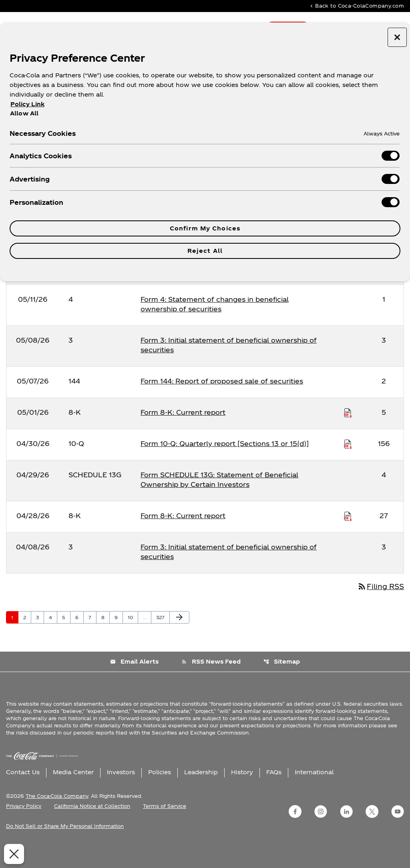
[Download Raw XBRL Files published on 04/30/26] (348, 465)
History (242, 794)
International (314, 794)
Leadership (201, 794)
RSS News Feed (211, 684)
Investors (121, 794)
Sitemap (282, 684)
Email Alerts (134, 684)
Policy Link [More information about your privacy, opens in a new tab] (27, 104)
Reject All (205, 251)
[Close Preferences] (12, 854)
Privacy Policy (24, 828)
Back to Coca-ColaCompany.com (356, 6)
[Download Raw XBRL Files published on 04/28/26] (348, 537)
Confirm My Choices (205, 228)
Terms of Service (165, 828)
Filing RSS (379, 609)
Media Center (73, 794)
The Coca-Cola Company (57, 818)
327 (162, 639)
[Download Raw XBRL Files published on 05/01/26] (348, 434)
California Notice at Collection (92, 828)
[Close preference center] (397, 37)
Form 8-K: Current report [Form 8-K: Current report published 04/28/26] (183, 537)
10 (133, 639)
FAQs (274, 794)
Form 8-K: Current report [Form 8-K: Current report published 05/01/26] (183, 434)
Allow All (24, 113)
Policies (160, 794)
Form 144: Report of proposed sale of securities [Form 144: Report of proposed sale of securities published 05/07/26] (222, 403)
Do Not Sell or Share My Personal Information (65, 848)
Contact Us (23, 794)
